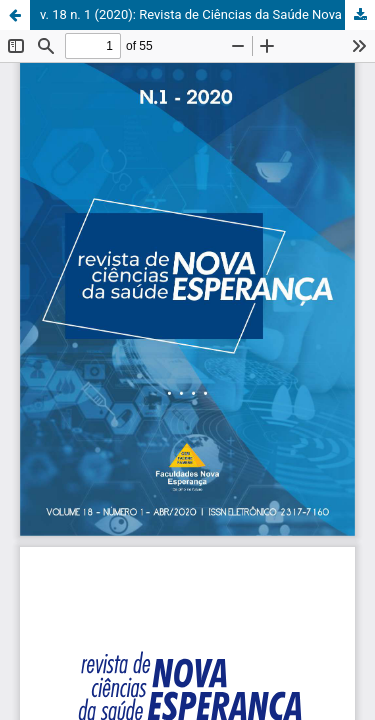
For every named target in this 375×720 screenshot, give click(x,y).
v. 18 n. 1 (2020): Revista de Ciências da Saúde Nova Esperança (207, 14)
